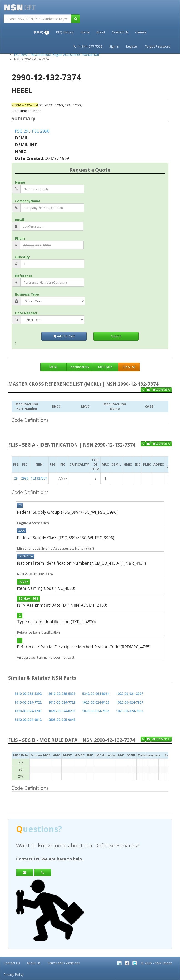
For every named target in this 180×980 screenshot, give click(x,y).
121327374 (39, 478)
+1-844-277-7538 (88, 46)
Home (85, 32)
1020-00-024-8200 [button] (28, 711)
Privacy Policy (14, 974)
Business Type (27, 294)
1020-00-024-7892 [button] (130, 711)
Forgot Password (157, 46)
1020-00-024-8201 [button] (62, 711)
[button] (41, 32)
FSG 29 (22, 131)
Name (20, 182)
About (101, 32)
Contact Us (120, 32)
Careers (141, 32)
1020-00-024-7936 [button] (96, 711)
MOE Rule (105, 367)
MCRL (54, 367)
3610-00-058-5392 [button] (28, 694)
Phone (20, 238)
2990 (25, 478)
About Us (34, 963)
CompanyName (28, 201)
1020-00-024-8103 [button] (96, 702)
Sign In (114, 46)
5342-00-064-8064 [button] (96, 694)
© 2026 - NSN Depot (156, 963)
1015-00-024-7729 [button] (62, 702)
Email (20, 220)
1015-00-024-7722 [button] (28, 702)
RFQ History (65, 32)
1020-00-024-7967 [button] (130, 702)
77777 (23, 582)
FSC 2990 (41, 131)
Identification (79, 367)
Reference (24, 276)
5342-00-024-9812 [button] (28, 720)
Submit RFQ (161, 390)
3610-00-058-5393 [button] (62, 694)
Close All (129, 367)
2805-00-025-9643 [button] (62, 720)
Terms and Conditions (64, 963)
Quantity (22, 257)
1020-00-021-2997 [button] (130, 694)
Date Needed (26, 313)
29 (16, 478)
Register (132, 46)
